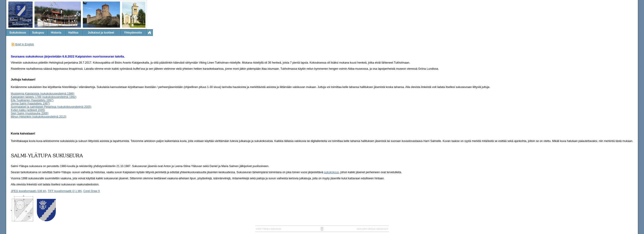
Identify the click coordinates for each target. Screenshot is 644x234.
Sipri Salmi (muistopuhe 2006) (30, 113)
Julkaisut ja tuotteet (101, 33)
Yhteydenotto (133, 33)
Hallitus (73, 33)
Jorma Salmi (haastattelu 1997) (30, 104)
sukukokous (331, 172)
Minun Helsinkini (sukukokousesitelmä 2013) (39, 117)
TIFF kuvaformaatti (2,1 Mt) (65, 191)
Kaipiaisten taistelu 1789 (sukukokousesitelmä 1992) (44, 97)
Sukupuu (38, 33)
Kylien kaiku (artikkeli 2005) (28, 110)
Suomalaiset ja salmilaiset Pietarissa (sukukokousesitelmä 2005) (51, 107)
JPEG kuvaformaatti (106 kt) (28, 191)
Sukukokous (18, 33)
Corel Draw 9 (91, 191)
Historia (56, 33)
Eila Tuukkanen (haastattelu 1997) (32, 100)
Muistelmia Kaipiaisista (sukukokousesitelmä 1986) (43, 94)
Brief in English (25, 44)
